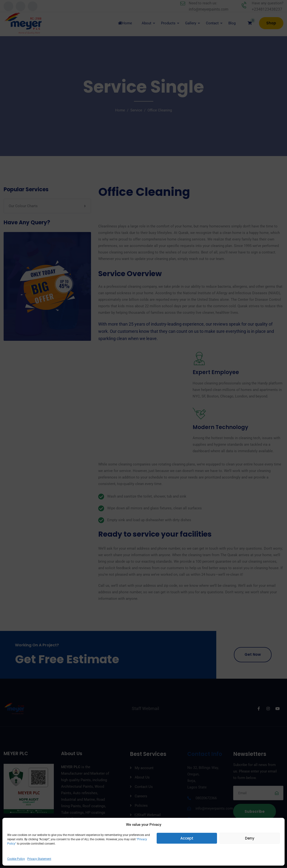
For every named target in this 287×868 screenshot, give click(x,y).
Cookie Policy (16, 859)
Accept (187, 838)
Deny (250, 838)
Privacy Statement (39, 859)
